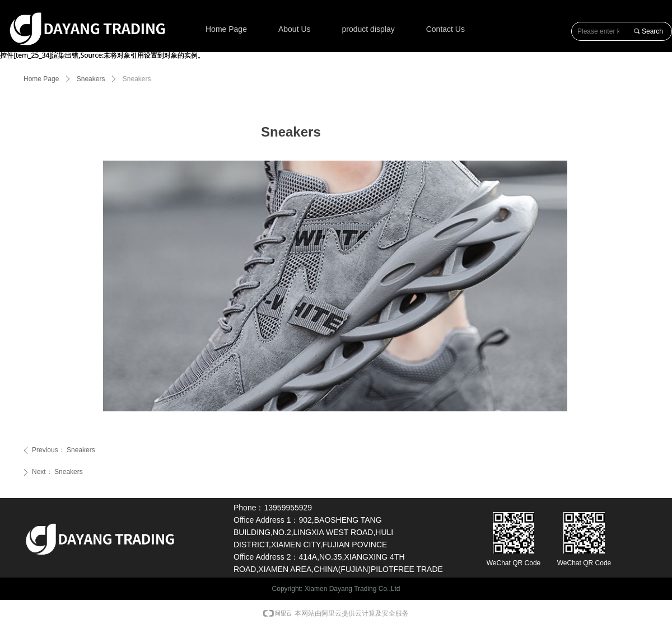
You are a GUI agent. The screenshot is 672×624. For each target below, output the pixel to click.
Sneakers (91, 79)
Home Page (41, 79)
